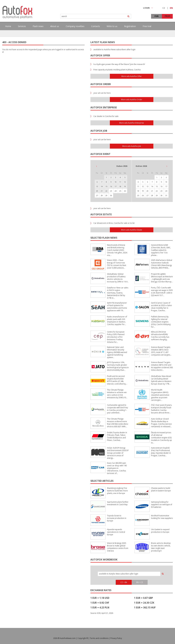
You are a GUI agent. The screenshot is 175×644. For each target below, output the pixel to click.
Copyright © (83, 638)
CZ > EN (124, 582)
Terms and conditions (99, 638)
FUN (156, 16)
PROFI (167, 16)
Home (8, 26)
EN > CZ (140, 582)
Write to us (112, 26)
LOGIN (148, 8)
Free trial (147, 26)
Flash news (38, 26)
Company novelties (75, 26)
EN (171, 8)
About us (55, 26)
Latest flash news (103, 42)
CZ (164, 8)
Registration (130, 26)
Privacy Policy (116, 638)
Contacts (96, 26)
